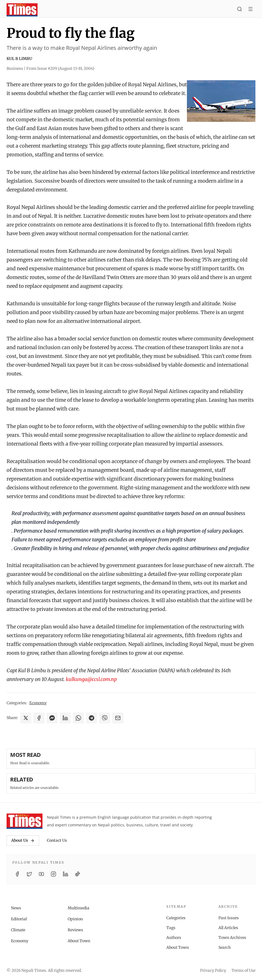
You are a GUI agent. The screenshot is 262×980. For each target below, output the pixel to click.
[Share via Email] (118, 718)
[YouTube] (41, 874)
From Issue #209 (60, 68)
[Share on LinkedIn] (65, 718)
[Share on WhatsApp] (78, 718)
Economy (38, 703)
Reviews (75, 930)
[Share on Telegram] (92, 718)
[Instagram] (53, 874)
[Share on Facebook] (39, 718)
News (16, 908)
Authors (174, 938)
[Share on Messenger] (52, 718)
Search (225, 947)
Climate (18, 930)
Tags (171, 928)
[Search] (240, 10)
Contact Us (57, 840)
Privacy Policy (213, 970)
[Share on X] (26, 718)
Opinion (75, 919)
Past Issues (229, 918)
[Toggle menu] (250, 10)
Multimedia (79, 908)
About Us (23, 840)
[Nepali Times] (25, 821)
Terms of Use (244, 970)
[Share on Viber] (105, 718)
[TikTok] (78, 874)
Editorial (19, 919)
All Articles (228, 928)
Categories (176, 918)
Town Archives (232, 938)
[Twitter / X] (29, 874)
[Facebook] (17, 874)
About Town (79, 941)
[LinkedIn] (65, 874)
